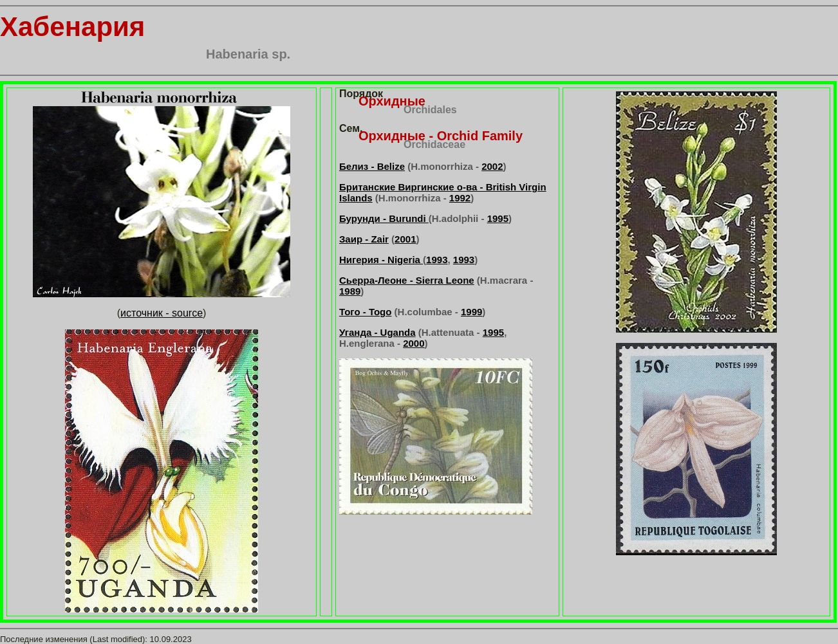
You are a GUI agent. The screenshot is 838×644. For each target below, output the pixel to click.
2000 (414, 343)
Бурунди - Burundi (384, 218)
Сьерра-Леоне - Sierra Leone (407, 280)
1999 (471, 312)
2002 (492, 166)
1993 (437, 260)
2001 (405, 239)
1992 (460, 198)
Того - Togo (365, 312)
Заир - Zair (364, 239)
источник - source (162, 313)
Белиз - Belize (372, 166)
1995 (498, 218)
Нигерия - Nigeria (381, 260)
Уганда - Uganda (377, 332)
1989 (350, 291)
